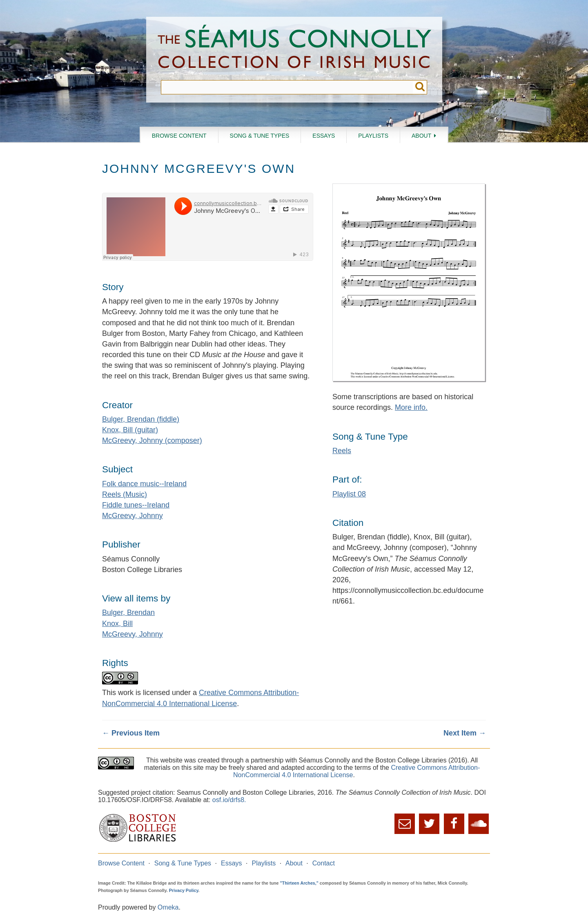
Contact (324, 863)
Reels (342, 451)
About (421, 136)
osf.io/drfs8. (229, 800)
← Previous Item (131, 733)
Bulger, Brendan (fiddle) (141, 419)
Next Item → (465, 733)
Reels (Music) (125, 494)
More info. (411, 407)
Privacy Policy (184, 890)
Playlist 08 (349, 494)
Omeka (168, 907)
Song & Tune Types (260, 136)
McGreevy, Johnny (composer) (152, 440)
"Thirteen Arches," (299, 883)
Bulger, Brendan (128, 613)
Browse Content (179, 136)
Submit (420, 87)
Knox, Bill (117, 624)
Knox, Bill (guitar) (130, 430)
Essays (324, 136)
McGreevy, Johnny (133, 516)
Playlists (373, 136)
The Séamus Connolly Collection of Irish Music (294, 48)
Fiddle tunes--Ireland (136, 505)
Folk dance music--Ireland (144, 484)
